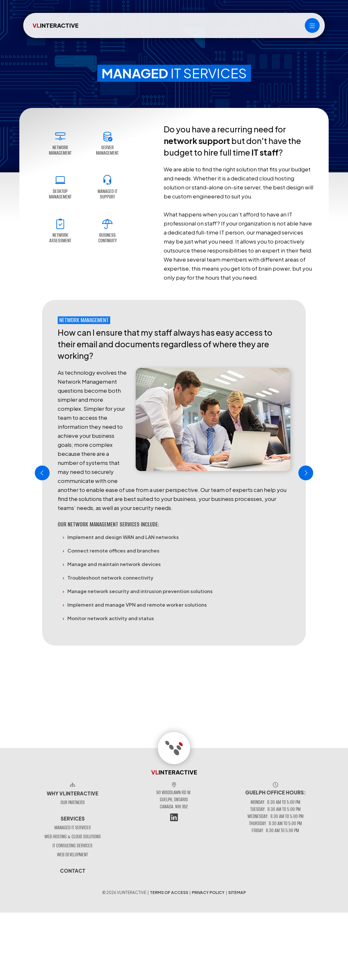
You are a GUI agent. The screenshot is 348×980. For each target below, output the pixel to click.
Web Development (72, 855)
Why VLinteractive (72, 793)
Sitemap (237, 893)
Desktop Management (60, 187)
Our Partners (73, 802)
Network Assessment (60, 231)
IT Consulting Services (72, 845)
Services (73, 818)
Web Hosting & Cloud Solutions (73, 836)
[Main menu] (312, 25)
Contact (73, 871)
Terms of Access (169, 893)
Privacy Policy (208, 893)
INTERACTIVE (56, 25)
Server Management (107, 144)
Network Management (60, 144)
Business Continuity (107, 231)
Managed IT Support (107, 187)
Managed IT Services (73, 827)
